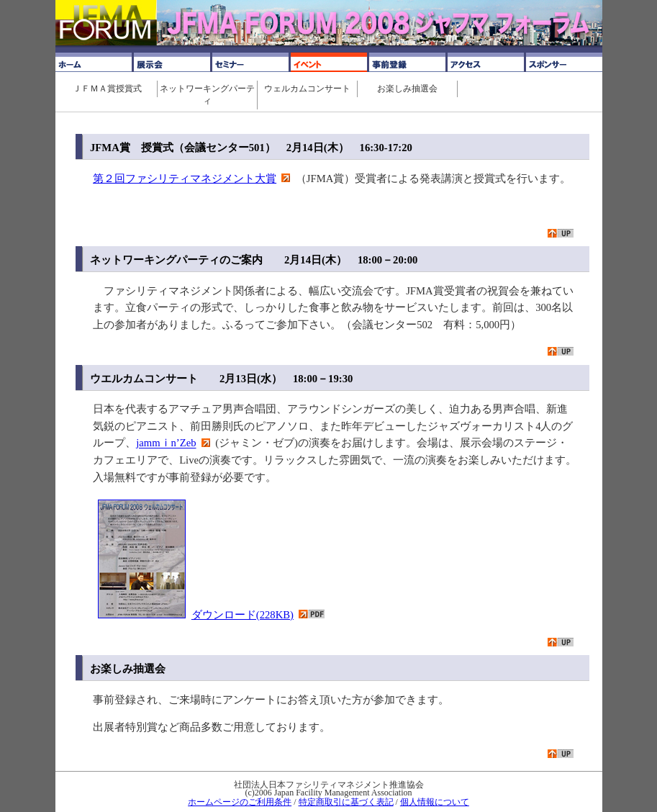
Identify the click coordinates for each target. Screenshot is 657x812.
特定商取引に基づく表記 (346, 802)
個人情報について (435, 802)
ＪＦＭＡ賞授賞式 (107, 89)
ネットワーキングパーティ (207, 95)
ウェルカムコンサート (307, 89)
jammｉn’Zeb (166, 443)
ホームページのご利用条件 (240, 802)
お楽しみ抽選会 (407, 89)
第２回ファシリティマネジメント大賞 (185, 179)
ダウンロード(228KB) (243, 615)
